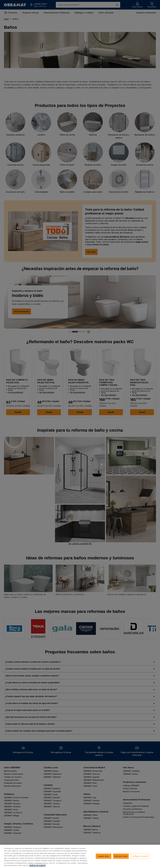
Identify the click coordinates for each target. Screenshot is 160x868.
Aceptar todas (104, 856)
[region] (80, 856)
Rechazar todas (121, 856)
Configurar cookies (140, 856)
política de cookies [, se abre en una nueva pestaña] (37, 865)
